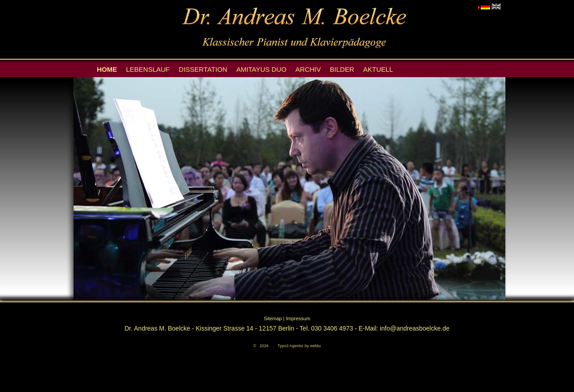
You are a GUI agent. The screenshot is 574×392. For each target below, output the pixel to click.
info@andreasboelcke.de (415, 328)
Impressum (298, 318)
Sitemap (273, 318)
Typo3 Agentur (291, 346)
